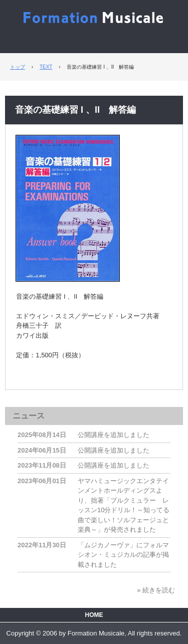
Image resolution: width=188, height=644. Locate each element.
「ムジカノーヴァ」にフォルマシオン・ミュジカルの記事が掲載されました (123, 555)
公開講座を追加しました (114, 435)
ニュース (29, 416)
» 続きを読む (156, 590)
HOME (94, 615)
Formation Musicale (94, 16)
